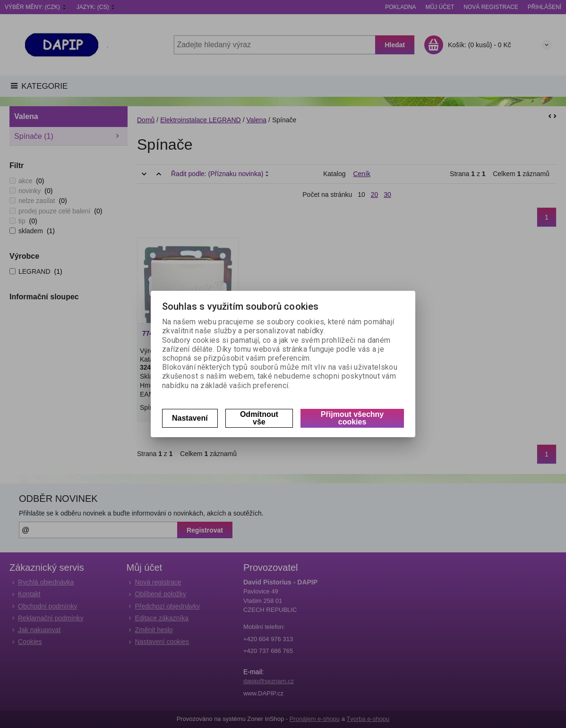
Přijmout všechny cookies (352, 418)
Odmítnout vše (259, 418)
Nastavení (190, 418)
